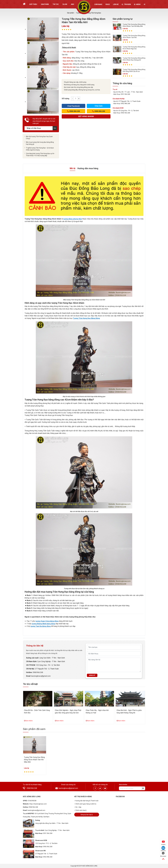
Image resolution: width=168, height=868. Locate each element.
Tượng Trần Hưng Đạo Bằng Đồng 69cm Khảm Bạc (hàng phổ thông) (134, 60)
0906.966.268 (48, 847)
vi (144, 4)
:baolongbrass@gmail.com (40, 676)
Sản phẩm (45, 4)
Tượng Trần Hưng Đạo (94, 13)
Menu (137, 4)
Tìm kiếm (126, 4)
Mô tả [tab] (73, 168)
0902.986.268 (48, 857)
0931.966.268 (48, 833)
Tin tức (56, 4)
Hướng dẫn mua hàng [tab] (88, 168)
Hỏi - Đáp (78, 807)
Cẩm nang (98, 4)
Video (108, 4)
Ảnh (72, 4)
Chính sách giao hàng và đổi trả (85, 804)
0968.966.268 (32, 788)
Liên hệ (116, 4)
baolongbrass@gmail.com (68, 788)
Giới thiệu (33, 4)
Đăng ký (92, 675)
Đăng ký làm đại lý (87, 815)
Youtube (163, 843)
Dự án (65, 4)
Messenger (163, 854)
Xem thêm (28, 721)
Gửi (55, 128)
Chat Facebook (74, 106)
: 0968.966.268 (37, 672)
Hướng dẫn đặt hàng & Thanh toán (86, 801)
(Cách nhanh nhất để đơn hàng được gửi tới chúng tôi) (86, 117)
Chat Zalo (99, 106)
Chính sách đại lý (80, 810)
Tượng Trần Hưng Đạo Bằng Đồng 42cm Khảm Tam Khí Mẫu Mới (34, 760)
